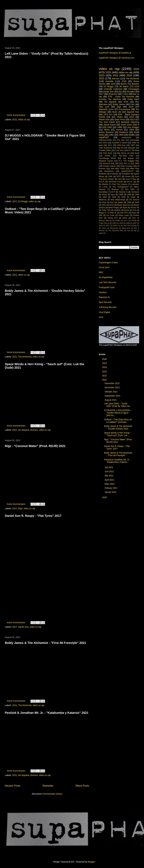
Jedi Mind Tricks (118, 169)
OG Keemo (134, 200)
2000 (137, 202)
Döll (117, 163)
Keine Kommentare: (17, 115)
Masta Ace (126, 228)
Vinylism (103, 292)
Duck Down (126, 125)
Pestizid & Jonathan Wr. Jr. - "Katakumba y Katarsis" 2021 (47, 713)
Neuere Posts (13, 786)
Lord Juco (120, 150)
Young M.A (113, 218)
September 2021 (113, 396)
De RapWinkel (106, 277)
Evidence (124, 132)
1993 (121, 135)
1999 (137, 195)
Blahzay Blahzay (105, 220)
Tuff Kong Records (108, 307)
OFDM (134, 220)
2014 (132, 117)
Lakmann (135, 184)
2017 (15, 627)
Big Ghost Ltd (123, 153)
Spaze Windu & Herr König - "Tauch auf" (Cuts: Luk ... (117, 434)
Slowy (104, 195)
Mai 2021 (109, 476)
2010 (112, 205)
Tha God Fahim (107, 122)
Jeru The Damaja (130, 225)
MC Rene (103, 228)
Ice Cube (110, 215)
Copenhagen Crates (108, 262)
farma (127, 210)
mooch (119, 130)
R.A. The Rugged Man (129, 161)
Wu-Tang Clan (126, 156)
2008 (114, 197)
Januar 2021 (111, 492)
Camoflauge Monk (107, 158)
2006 (105, 197)
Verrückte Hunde (116, 182)
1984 (114, 223)
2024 (136, 69)
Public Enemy (104, 223)
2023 (102, 75)
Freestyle (114, 174)
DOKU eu (116, 225)
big (135, 230)
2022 (115, 75)
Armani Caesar (109, 166)
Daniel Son (23, 627)
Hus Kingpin (133, 127)
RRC (101, 272)
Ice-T (126, 220)
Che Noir (121, 140)
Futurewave (125, 109)
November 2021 (112, 387)
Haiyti (133, 197)
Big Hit (120, 148)
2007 (108, 225)
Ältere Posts (82, 786)
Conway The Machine (110, 99)
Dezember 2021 (112, 383)
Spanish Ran (133, 112)
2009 (123, 197)
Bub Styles (117, 117)
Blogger (91, 862)
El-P (113, 192)
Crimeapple (134, 89)
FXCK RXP (104, 267)
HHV (101, 317)
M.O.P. (102, 182)
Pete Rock (108, 153)
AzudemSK (126, 138)
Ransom (107, 163)
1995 (110, 127)
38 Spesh (124, 86)
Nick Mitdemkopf (118, 200)
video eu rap (45, 430)
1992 (111, 135)
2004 (101, 225)
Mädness (103, 200)
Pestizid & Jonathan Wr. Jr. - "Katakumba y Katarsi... (117, 461)
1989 (121, 195)
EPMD (118, 220)
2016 (126, 102)
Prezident (126, 174)
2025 (108, 72)
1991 (110, 177)
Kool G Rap (131, 179)
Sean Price (120, 119)
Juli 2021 (109, 467)
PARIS (108, 156)
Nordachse (109, 171)
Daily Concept (126, 166)
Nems (107, 130)
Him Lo (127, 163)
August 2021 (111, 400)
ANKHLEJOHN (105, 140)
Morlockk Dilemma (130, 122)
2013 (132, 119)
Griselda (109, 81)
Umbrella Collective (113, 89)
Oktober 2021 (111, 392)
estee (101, 233)
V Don (125, 94)
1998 (129, 195)
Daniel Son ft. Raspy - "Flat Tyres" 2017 (33, 516)
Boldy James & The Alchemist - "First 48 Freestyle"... (118, 454)
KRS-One (121, 145)
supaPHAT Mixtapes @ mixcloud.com (117, 58)
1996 (120, 127)
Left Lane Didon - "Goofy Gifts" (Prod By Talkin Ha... (118, 405)
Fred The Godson (120, 184)
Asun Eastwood (106, 148)
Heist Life (117, 112)
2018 (137, 86)
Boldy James (119, 104)
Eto (120, 92)
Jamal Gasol (110, 125)
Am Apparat (24, 430)
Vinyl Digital (104, 312)
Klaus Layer (124, 215)
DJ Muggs (23, 201)
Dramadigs (135, 140)
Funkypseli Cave (107, 287)
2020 (129, 75)
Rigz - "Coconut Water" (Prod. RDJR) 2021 (35, 446)
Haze (134, 213)
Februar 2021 (111, 488)
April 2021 (110, 480)
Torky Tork (106, 210)
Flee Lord (104, 107)
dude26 (117, 210)
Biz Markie (103, 184)
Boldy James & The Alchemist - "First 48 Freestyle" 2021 (45, 643)
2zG (134, 210)
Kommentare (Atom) (53, 794)
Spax (113, 195)
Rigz (20, 508)
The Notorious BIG (116, 230)
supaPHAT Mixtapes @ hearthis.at (115, 53)
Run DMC (130, 189)
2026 (124, 81)
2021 (15, 119)
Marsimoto (114, 228)
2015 (131, 107)
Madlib (132, 135)
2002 (134, 218)
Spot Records (105, 302)
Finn (133, 104)
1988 (129, 202)
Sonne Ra (135, 208)
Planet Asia (104, 119)
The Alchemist (25, 357)
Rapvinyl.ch (104, 297)
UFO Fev (108, 114)
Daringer (131, 148)
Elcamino (113, 94)
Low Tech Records (108, 282)
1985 (121, 223)
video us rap (24, 119)
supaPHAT (104, 137)
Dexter (128, 177)
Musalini (131, 92)
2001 (104, 205)
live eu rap (131, 182)
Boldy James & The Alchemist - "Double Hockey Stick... (118, 427)
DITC (119, 177)
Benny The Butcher (130, 84)
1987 (135, 223)
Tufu (129, 230)
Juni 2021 (110, 471)
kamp (125, 218)
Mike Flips (135, 169)
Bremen (34, 430)
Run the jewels (117, 202)
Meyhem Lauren (106, 161)
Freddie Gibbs (105, 150)
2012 (105, 143)
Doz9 (137, 153)
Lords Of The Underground (116, 187)
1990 (137, 163)
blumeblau (103, 192)
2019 (113, 84)
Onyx (104, 202)
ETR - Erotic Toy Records (121, 97)
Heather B (123, 192)
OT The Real (134, 150)
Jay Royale (128, 158)
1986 (128, 223)
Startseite (48, 786)
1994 (132, 130)
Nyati (125, 208)
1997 (133, 145)
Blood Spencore (124, 205)
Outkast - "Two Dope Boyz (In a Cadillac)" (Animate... (118, 421)
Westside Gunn (106, 109)
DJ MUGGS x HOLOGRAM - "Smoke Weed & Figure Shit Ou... (118, 413)
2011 (110, 145)
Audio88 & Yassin (119, 143)
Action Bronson (106, 132)
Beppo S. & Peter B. (108, 213)
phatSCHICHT (127, 171)
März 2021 (110, 484)
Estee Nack (133, 99)
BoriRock (103, 174)
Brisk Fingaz (114, 208)
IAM (100, 215)
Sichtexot (135, 192)
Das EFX (124, 213)
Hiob (120, 179)
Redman (115, 189)
